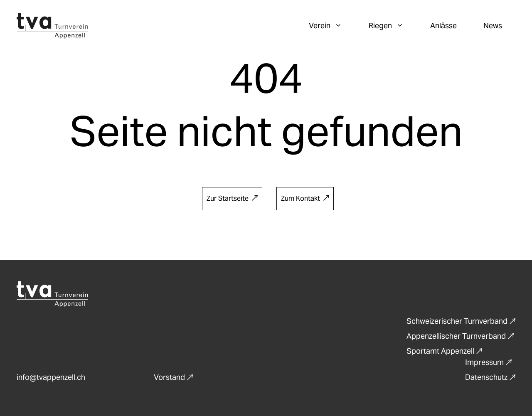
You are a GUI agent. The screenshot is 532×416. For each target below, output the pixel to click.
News (493, 26)
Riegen (393, 26)
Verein (332, 26)
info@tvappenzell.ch (51, 377)
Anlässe (443, 26)
